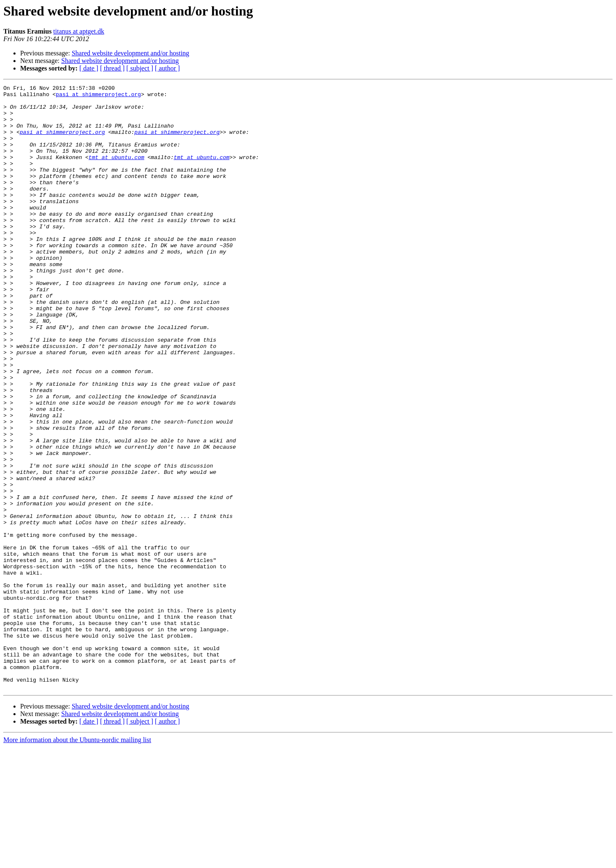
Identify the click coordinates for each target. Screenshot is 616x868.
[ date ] (89, 68)
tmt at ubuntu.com (117, 172)
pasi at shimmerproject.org (98, 97)
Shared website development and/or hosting (131, 53)
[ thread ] (112, 68)
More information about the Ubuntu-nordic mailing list (77, 861)
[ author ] (168, 68)
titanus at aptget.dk (79, 31)
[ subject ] (140, 68)
